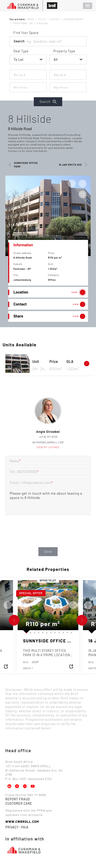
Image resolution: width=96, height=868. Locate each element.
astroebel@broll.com (48, 442)
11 (67, 632)
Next (17, 605)
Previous (14, 605)
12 (71, 632)
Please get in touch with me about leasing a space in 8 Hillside (48, 502)
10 (62, 632)
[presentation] (48, 536)
